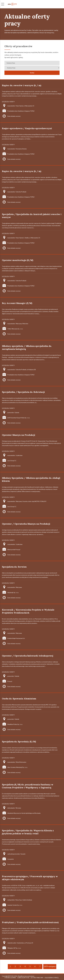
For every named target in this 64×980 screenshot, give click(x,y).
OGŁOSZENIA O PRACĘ (52, 978)
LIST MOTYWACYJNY (37, 978)
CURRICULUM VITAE (23, 978)
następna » (52, 966)
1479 (46, 966)
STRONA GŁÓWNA (10, 978)
